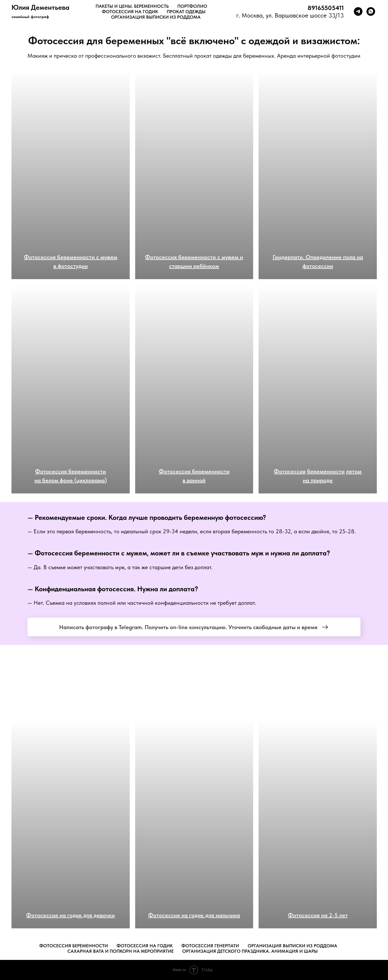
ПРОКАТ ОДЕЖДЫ (186, 12)
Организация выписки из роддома (292, 946)
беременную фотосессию (223, 517)
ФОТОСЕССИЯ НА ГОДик (130, 12)
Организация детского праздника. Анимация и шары (250, 951)
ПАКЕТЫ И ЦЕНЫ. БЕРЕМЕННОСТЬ (132, 6)
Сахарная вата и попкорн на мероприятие (121, 951)
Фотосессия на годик (145, 946)
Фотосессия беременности (77, 553)
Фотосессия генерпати (210, 946)
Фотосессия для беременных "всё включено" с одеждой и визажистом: (194, 41)
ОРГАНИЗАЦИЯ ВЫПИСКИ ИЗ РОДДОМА (156, 17)
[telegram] (358, 11)
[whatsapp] (371, 11)
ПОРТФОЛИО (192, 6)
